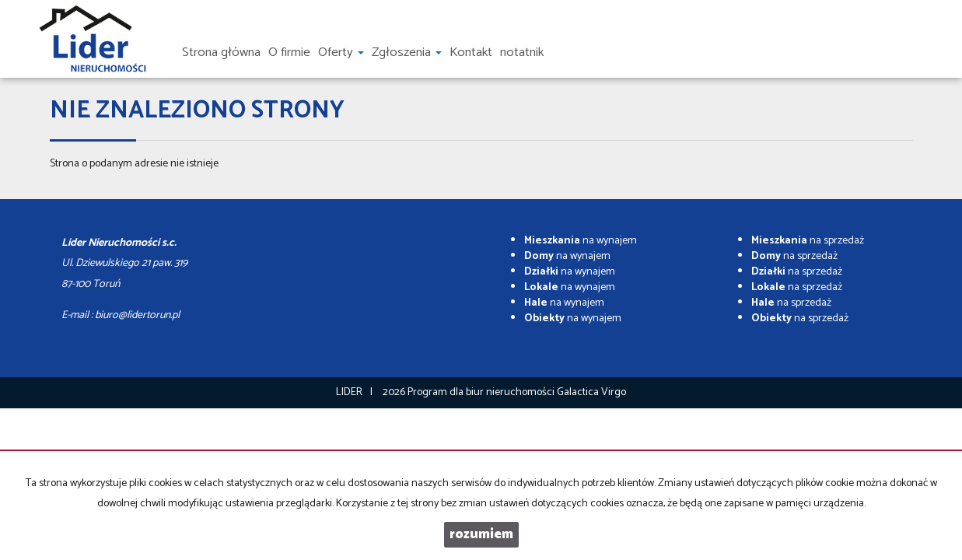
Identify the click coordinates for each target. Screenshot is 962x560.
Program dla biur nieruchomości (482, 392)
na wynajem (581, 241)
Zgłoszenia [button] (407, 52)
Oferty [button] (341, 52)
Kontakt (471, 52)
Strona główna (221, 52)
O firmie (289, 52)
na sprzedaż (808, 241)
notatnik (522, 52)
